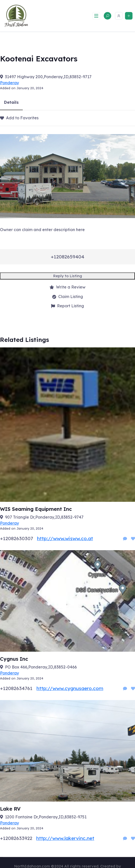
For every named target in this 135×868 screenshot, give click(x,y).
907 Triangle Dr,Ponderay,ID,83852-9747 (44, 517)
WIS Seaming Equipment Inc (36, 509)
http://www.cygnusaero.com (70, 688)
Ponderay (9, 83)
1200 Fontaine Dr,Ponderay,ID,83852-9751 (46, 817)
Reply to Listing (68, 276)
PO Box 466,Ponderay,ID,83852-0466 (41, 667)
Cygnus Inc (14, 659)
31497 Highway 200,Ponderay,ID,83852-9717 (48, 77)
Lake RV (10, 809)
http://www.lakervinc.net (65, 838)
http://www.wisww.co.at (65, 538)
